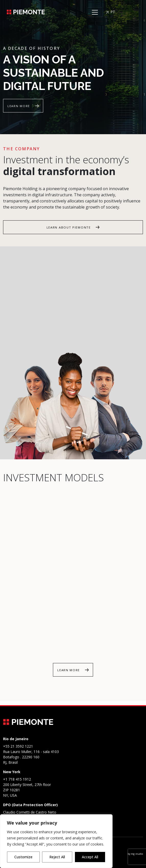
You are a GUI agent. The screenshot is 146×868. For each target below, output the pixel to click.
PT (111, 12)
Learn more (19, 106)
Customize (23, 857)
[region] (56, 841)
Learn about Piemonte (69, 227)
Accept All (90, 857)
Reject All (57, 857)
